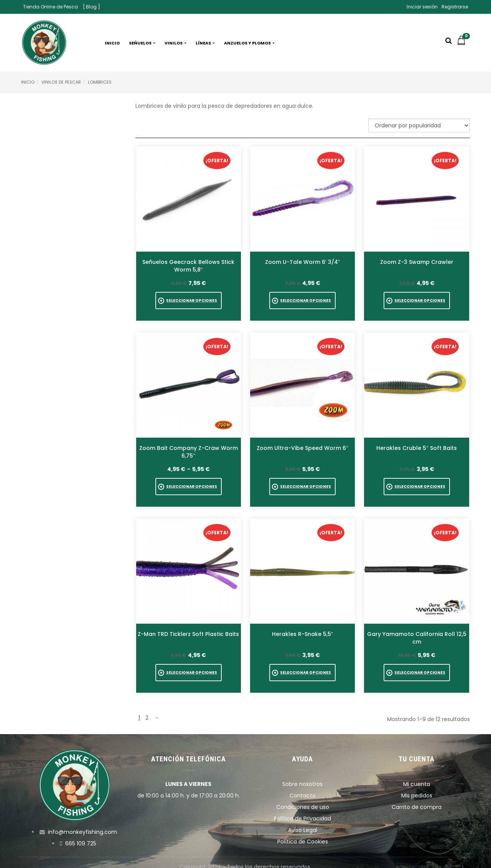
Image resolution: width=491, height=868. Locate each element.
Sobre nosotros (302, 776)
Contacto (303, 787)
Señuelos (142, 43)
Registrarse (455, 7)
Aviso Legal (303, 822)
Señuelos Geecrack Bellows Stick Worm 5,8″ (188, 266)
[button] (463, 43)
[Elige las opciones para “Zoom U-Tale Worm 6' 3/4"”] (302, 301)
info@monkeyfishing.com (82, 824)
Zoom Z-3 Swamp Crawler (417, 262)
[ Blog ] (91, 7)
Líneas (205, 43)
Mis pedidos (417, 787)
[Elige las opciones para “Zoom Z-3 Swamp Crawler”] (417, 301)
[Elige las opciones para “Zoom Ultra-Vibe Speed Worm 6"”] (302, 484)
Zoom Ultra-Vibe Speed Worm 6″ (302, 445)
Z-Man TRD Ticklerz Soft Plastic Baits (188, 628)
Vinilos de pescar (61, 82)
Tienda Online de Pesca (50, 7)
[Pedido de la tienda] (419, 125)
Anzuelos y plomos (249, 43)
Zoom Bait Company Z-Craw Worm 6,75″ (189, 449)
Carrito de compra (417, 799)
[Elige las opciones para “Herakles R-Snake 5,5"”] (302, 667)
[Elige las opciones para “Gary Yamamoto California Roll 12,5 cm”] (417, 667)
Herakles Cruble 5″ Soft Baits (417, 445)
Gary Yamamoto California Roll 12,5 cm (417, 632)
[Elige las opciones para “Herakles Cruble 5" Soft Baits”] (417, 484)
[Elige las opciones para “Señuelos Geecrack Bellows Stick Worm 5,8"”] (189, 301)
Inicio (112, 43)
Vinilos (175, 43)
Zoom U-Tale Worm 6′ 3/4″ (303, 262)
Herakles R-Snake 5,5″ (303, 628)
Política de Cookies (303, 833)
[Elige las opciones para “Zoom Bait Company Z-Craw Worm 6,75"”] (189, 484)
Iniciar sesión (422, 7)
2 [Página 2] (147, 709)
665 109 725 (81, 835)
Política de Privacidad (302, 810)
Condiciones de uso (303, 799)
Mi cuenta (417, 776)
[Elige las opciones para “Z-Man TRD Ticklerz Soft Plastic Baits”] (189, 667)
